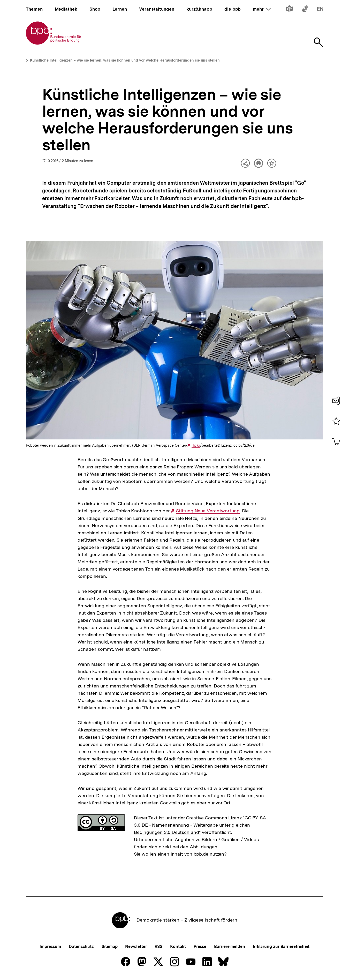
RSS (159, 947)
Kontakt (178, 947)
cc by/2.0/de (244, 445)
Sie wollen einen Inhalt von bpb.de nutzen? (180, 854)
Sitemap (109, 947)
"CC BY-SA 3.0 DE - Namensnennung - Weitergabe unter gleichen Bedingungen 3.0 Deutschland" (200, 825)
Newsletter (136, 947)
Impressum (50, 947)
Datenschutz (81, 947)
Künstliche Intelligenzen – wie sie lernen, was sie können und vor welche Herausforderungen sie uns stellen (125, 60)
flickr (196, 446)
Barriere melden (230, 947)
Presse (200, 947)
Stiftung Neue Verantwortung (208, 511)
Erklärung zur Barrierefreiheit (281, 947)
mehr (262, 9)
